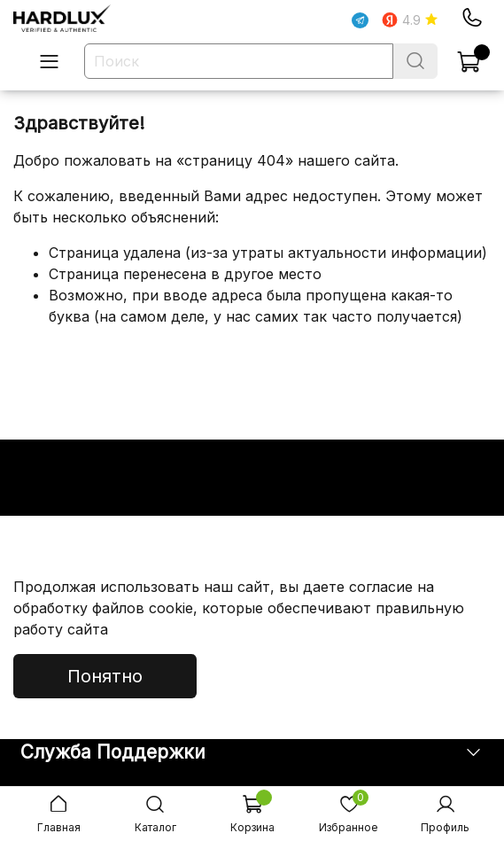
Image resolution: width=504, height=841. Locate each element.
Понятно (105, 676)
